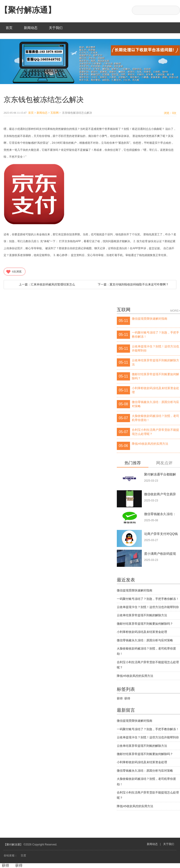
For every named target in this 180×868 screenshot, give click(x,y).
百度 (23, 855)
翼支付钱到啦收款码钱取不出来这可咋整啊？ (133, 284)
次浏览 (14, 272)
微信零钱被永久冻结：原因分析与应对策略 (145, 640)
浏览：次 (170, 113)
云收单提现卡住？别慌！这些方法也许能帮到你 (148, 607)
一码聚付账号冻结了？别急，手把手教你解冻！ (148, 599)
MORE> (175, 311)
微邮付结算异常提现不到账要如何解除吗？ (145, 624)
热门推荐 (133, 463)
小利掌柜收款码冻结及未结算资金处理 (142, 632)
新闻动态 (31, 28)
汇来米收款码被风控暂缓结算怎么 (47, 284)
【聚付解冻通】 (28, 10)
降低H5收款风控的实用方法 (135, 676)
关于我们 (56, 28)
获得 (120, 698)
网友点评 (164, 463)
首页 (9, 28)
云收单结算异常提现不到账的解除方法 (142, 615)
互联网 (55, 113)
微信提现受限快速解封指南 (135, 590)
